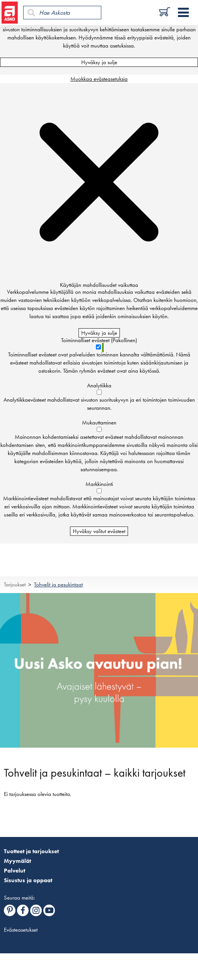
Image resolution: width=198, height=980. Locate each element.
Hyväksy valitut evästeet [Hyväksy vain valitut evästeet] (99, 531)
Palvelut (15, 871)
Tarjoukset (15, 585)
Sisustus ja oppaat (28, 880)
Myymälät (17, 861)
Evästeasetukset (21, 930)
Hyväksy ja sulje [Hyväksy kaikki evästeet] (99, 62)
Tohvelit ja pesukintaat (58, 585)
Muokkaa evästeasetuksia (99, 79)
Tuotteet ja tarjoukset (31, 851)
